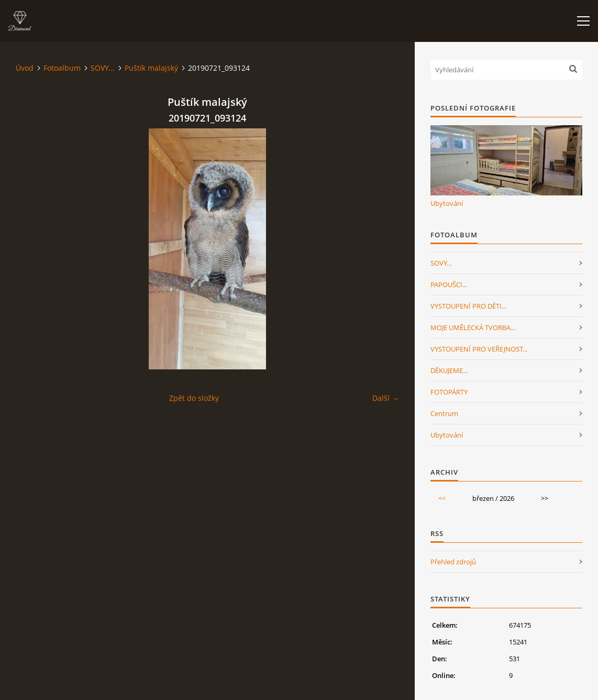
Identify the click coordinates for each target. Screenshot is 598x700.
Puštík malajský (151, 68)
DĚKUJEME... (449, 370)
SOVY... (103, 68)
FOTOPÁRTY (449, 392)
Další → (386, 398)
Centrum (444, 413)
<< (442, 498)
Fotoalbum (62, 68)
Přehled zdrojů (453, 562)
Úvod (25, 68)
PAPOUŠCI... (449, 285)
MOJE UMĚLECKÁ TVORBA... (473, 327)
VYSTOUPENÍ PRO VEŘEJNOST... (479, 349)
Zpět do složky (194, 398)
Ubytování (447, 203)
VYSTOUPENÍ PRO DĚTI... (468, 306)
